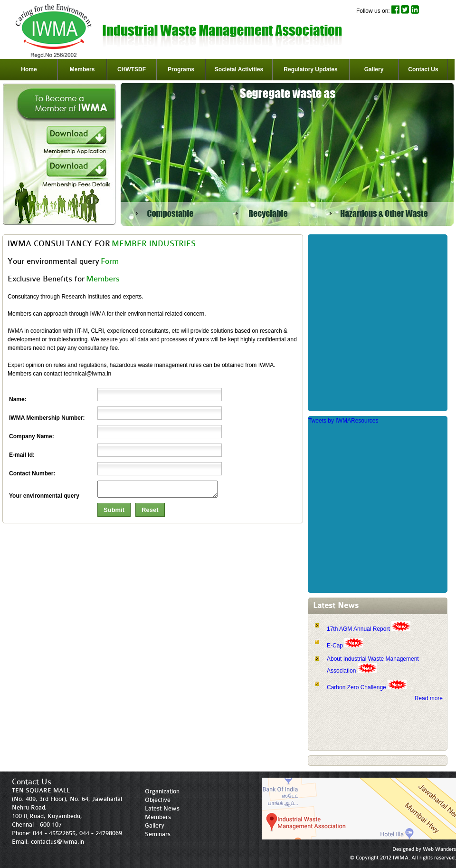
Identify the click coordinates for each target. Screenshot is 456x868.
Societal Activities (239, 69)
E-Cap (336, 646)
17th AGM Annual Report (358, 629)
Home (29, 69)
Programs (181, 69)
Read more (429, 698)
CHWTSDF (132, 69)
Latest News (162, 808)
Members (82, 69)
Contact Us (423, 69)
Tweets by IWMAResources (343, 421)
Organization (162, 791)
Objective (158, 800)
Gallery (374, 69)
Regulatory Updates (310, 69)
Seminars (158, 834)
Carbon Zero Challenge (357, 687)
